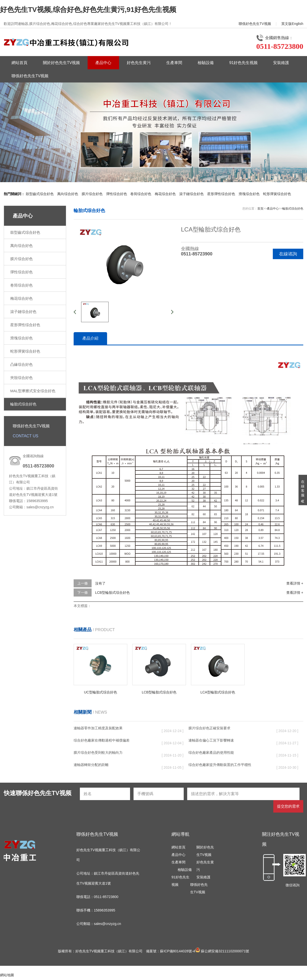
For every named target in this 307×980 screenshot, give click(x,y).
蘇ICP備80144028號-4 (177, 951)
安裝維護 (281, 63)
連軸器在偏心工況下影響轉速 (211, 740)
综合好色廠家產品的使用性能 (211, 753)
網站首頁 (19, 63)
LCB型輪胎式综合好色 (112, 593)
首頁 (260, 209)
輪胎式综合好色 (23, 404)
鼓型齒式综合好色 (40, 194)
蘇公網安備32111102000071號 (222, 951)
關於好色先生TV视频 (61, 63)
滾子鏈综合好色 (191, 194)
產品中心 (103, 63)
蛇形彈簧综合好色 (277, 194)
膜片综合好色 (92, 194)
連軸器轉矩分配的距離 (91, 765)
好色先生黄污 (139, 63)
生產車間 (174, 63)
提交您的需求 (288, 806)
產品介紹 (90, 338)
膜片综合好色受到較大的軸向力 (98, 753)
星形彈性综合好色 (221, 194)
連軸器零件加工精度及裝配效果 (98, 728)
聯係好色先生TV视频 (255, 24)
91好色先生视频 (243, 63)
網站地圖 (7, 975)
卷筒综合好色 (141, 194)
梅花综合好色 (165, 194)
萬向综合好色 (68, 194)
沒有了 (100, 583)
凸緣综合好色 (21, 364)
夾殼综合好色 (21, 378)
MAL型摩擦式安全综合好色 (33, 391)
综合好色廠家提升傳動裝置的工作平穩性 (220, 765)
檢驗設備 (206, 63)
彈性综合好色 (117, 194)
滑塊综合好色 (249, 194)
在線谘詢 (288, 254)
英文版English (292, 24)
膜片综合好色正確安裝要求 (209, 728)
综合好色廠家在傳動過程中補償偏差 (102, 740)
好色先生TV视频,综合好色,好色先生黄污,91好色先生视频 (88, 10)
